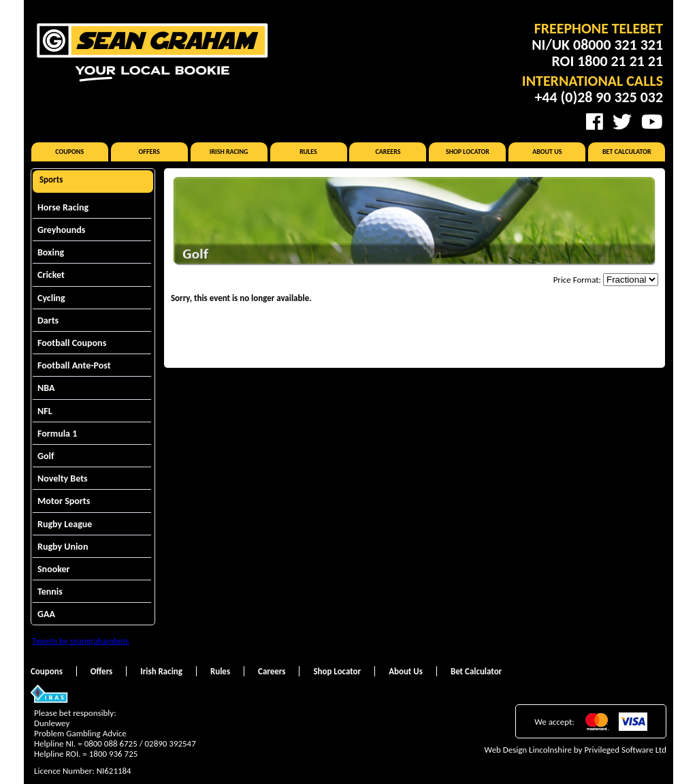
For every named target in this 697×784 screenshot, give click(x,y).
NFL (45, 411)
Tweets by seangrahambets (81, 641)
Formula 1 (57, 434)
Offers (149, 152)
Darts (48, 320)
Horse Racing (63, 207)
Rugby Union (63, 547)
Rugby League (65, 524)
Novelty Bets (63, 479)
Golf (46, 456)
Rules (308, 152)
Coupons (69, 152)
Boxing (51, 252)
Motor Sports (64, 501)
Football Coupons (72, 343)
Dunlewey (52, 723)
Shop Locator (468, 152)
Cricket (51, 275)
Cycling (51, 298)
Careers (388, 152)
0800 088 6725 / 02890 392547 (140, 743)
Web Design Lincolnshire (528, 750)
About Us (547, 152)
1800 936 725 (114, 754)
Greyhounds (61, 230)
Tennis (50, 592)
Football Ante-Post (74, 365)
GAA (46, 614)
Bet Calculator (627, 152)
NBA (46, 388)
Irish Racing (229, 152)
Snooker (54, 569)
